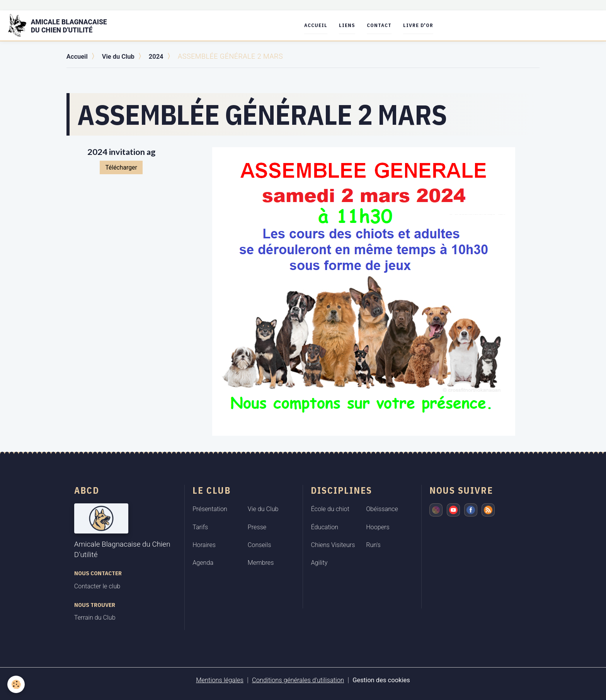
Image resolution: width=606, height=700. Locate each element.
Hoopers (378, 527)
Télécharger (121, 167)
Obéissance (382, 509)
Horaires (204, 545)
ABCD (87, 490)
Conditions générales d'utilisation (297, 679)
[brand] (67, 25)
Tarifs (200, 527)
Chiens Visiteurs (333, 545)
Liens (356, 25)
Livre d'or (427, 25)
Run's (373, 545)
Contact (388, 25)
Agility (319, 563)
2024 (161, 56)
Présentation (210, 509)
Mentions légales (213, 679)
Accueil (325, 25)
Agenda (203, 563)
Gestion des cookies (387, 679)
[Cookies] (16, 684)
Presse (257, 527)
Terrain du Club (95, 618)
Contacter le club (97, 586)
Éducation (324, 527)
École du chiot (330, 509)
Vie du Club (122, 56)
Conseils (260, 545)
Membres (261, 563)
